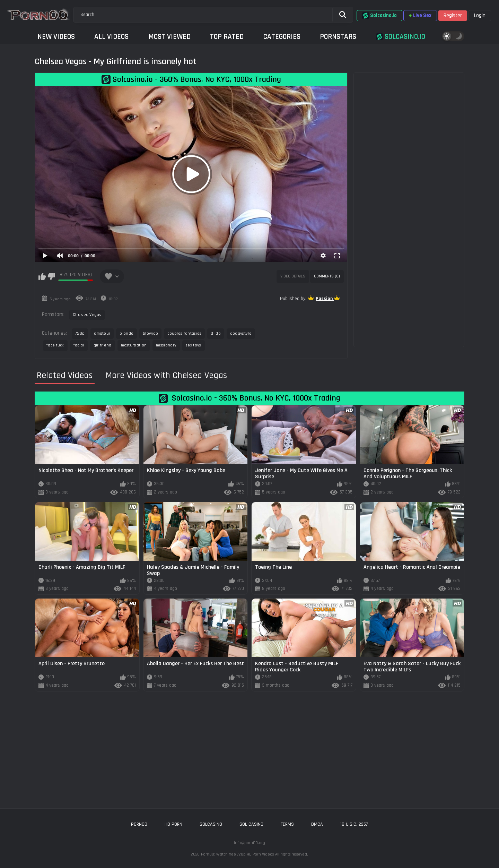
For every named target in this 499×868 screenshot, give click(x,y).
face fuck (55, 345)
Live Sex (420, 15)
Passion (325, 299)
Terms (287, 824)
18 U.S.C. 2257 (354, 824)
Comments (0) (327, 276)
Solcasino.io (379, 16)
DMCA (317, 824)
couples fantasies (184, 333)
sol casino (251, 824)
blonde (126, 333)
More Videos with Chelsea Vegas (166, 376)
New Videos (56, 37)
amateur (102, 333)
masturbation (134, 345)
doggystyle (241, 333)
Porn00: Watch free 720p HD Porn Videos (237, 854)
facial (79, 345)
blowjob (150, 333)
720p (80, 333)
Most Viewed (169, 37)
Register (453, 15)
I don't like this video (51, 276)
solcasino (211, 824)
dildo (216, 333)
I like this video (42, 276)
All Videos (111, 37)
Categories (282, 37)
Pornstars (338, 37)
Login (480, 15)
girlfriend (103, 345)
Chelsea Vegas (87, 315)
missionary (166, 345)
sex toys (193, 345)
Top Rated (227, 37)
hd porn (173, 824)
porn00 (139, 824)
